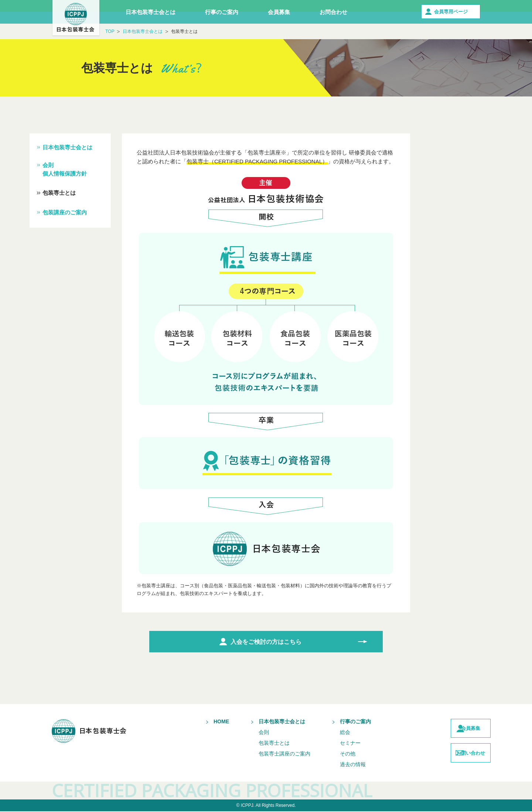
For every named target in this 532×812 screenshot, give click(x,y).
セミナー (335, 744)
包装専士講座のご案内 (270, 754)
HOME (207, 722)
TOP (110, 31)
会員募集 (279, 12)
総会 (330, 733)
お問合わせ (333, 12)
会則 (249, 733)
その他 (333, 754)
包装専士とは (59, 193)
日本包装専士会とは (151, 12)
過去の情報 (338, 765)
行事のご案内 (222, 12)
